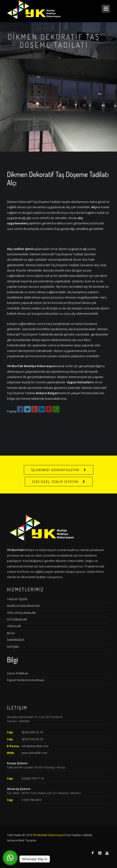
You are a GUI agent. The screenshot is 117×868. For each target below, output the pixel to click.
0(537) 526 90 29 (32, 739)
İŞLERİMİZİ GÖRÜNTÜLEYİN (55, 470)
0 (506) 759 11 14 (33, 778)
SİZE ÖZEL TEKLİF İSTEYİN (55, 482)
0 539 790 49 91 (32, 800)
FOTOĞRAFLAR (17, 619)
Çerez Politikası (18, 673)
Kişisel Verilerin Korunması (26, 680)
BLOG (11, 633)
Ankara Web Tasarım (22, 840)
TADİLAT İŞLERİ (17, 599)
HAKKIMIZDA (16, 640)
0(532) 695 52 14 (32, 732)
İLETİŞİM (13, 647)
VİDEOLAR (14, 626)
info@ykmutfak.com (35, 746)
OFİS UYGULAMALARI (21, 613)
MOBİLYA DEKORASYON (23, 606)
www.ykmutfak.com (34, 753)
